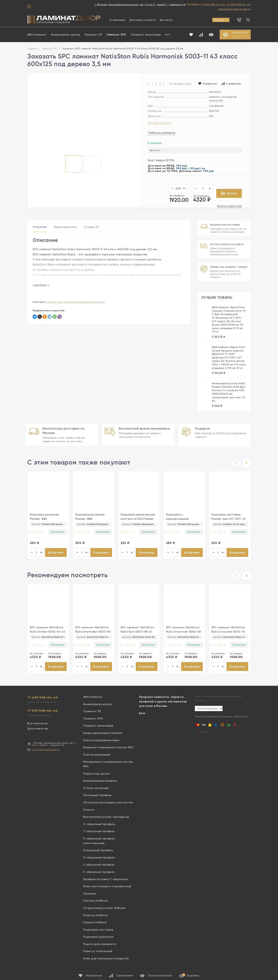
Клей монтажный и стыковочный (107, 888)
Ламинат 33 (93, 35)
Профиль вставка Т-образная (106, 881)
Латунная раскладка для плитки (108, 804)
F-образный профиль (99, 873)
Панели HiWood (95, 924)
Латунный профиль (97, 797)
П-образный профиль (99, 859)
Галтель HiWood (95, 902)
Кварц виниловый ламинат (103, 734)
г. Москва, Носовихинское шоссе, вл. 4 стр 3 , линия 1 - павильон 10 (140, 4)
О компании (117, 20)
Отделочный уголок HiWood (104, 909)
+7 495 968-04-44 (213, 4)
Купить (229, 194)
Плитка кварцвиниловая (101, 742)
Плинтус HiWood (95, 917)
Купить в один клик (230, 206)
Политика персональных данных (213, 718)
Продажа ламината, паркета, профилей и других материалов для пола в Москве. (163, 703)
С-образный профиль (99, 825)
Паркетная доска (96, 775)
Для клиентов (37, 730)
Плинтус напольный (98, 953)
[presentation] (236, 463)
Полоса (89, 811)
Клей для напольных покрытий (106, 960)
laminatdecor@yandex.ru (235, 9)
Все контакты (38, 725)
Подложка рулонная (98, 938)
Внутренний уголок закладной (106, 818)
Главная (32, 49)
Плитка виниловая (97, 756)
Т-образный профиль (99, 833)
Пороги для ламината (100, 945)
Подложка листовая (98, 931)
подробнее (41, 285)
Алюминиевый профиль (100, 782)
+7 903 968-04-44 (239, 4)
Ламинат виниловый (146, 35)
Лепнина (90, 895)
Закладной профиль (98, 852)
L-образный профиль (99, 866)
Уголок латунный (96, 789)
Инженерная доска (66, 35)
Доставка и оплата (143, 20)
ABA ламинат (37, 35)
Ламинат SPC (116, 35)
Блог (142, 715)
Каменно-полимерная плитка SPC (84, 302)
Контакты (166, 20)
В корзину (56, 553)
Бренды (221, 20)
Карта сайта (241, 718)
